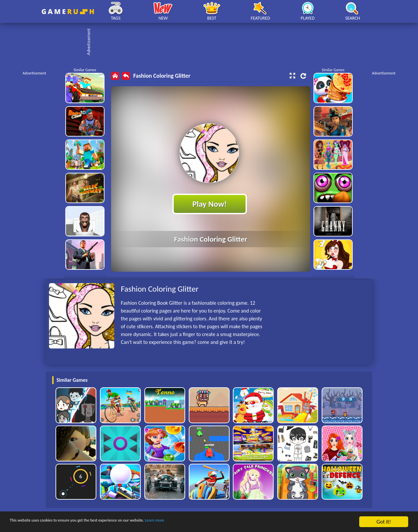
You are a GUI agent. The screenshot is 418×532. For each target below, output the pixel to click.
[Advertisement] (212, 42)
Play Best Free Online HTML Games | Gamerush (68, 12)
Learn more (204, 522)
